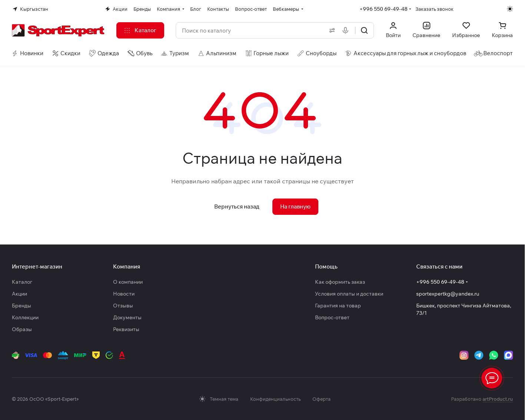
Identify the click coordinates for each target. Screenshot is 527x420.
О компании (128, 282)
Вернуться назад (237, 206)
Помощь (326, 266)
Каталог (22, 282)
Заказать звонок (435, 9)
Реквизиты (126, 329)
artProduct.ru (498, 399)
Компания (127, 266)
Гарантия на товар (338, 306)
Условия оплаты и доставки (349, 294)
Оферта (321, 399)
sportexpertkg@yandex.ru (448, 294)
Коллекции (25, 317)
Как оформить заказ (340, 282)
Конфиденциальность (275, 399)
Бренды (21, 306)
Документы (127, 317)
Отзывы (123, 306)
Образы (22, 329)
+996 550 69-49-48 (384, 9)
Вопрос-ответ (332, 317)
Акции (19, 294)
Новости (124, 294)
